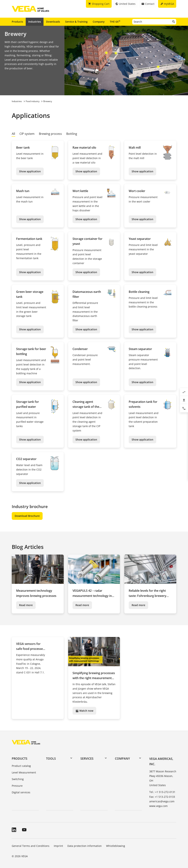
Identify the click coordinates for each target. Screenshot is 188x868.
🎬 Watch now (84, 711)
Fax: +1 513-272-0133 (162, 797)
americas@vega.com (162, 801)
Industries (35, 22)
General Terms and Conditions (31, 846)
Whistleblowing (116, 846)
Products (17, 22)
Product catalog (21, 766)
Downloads (53, 22)
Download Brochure (27, 516)
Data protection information (85, 846)
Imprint (58, 846)
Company (99, 22)
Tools (51, 759)
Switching (18, 779)
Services (87, 759)
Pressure (17, 786)
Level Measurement (24, 772)
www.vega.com (158, 806)
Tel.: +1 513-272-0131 (162, 792)
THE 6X (115, 22)
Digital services (21, 792)
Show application (30, 171)
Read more (26, 605)
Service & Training (76, 22)
